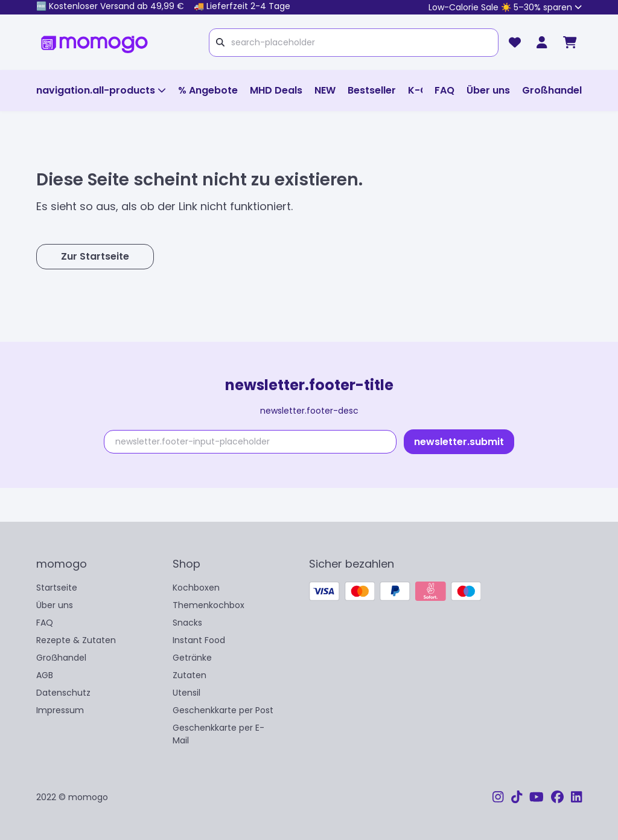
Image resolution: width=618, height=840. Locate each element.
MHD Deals (276, 90)
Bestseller (372, 90)
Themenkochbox (209, 605)
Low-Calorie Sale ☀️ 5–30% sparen (505, 7)
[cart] (570, 43)
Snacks (187, 623)
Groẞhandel (61, 658)
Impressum (60, 710)
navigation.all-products (101, 90)
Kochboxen (196, 588)
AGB (45, 675)
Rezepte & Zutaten (76, 640)
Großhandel (552, 90)
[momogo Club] (542, 43)
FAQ (444, 90)
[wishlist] (515, 43)
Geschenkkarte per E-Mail (218, 734)
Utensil (186, 693)
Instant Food (199, 640)
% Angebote (208, 90)
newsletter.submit (459, 442)
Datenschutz (63, 693)
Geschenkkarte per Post (223, 710)
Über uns (488, 90)
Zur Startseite (95, 256)
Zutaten (190, 675)
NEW (325, 90)
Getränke (192, 658)
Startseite (57, 588)
